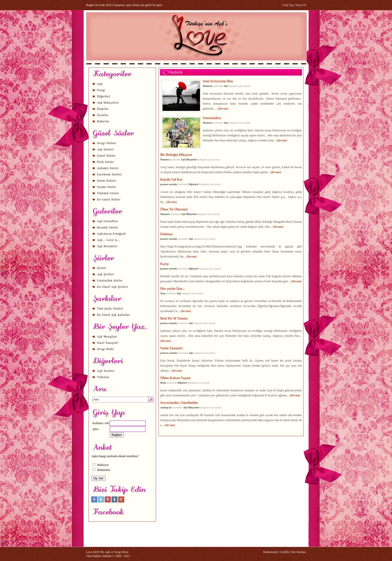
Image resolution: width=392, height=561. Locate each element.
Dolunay (167, 234)
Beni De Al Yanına (174, 318)
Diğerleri (103, 96)
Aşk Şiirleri (105, 274)
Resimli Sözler (108, 227)
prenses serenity (169, 184)
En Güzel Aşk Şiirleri (112, 287)
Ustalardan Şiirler (110, 280)
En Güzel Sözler (109, 199)
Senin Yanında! (172, 348)
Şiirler (102, 268)
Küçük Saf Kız (171, 179)
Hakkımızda (270, 552)
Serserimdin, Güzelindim (179, 403)
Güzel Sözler (106, 156)
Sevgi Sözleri (107, 143)
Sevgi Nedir (106, 349)
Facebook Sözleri (109, 174)
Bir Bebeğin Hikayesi (176, 155)
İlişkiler (103, 109)
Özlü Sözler (105, 162)
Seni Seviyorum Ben (218, 81)
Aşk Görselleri (107, 221)
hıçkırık (176, 72)
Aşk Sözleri (105, 149)
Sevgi (101, 90)
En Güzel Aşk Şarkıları (114, 315)
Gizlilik (284, 552)
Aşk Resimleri (107, 246)
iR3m (163, 383)
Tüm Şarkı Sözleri (110, 309)
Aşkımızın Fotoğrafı (112, 234)
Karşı (164, 264)
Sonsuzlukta (212, 118)
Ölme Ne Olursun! (174, 209)
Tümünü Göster (108, 193)
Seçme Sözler (107, 187)
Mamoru (207, 86)
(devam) (223, 109)
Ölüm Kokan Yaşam (175, 378)
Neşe (163, 293)
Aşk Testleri (106, 371)
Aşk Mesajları (107, 337)
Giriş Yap (288, 5)
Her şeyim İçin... (172, 289)
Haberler (103, 121)
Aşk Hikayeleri (108, 103)
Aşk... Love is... (109, 240)
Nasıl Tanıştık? (108, 343)
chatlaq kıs (166, 407)
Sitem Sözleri (107, 181)
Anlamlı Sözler (108, 168)
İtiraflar (103, 115)
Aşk (100, 84)
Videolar (103, 377)
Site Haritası (298, 552)
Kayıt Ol (301, 5)
